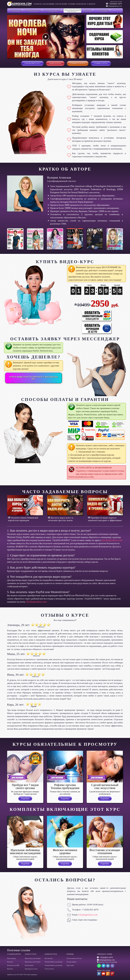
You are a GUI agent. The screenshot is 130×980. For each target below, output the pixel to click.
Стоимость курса (78, 63)
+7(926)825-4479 (115, 4)
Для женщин (48, 4)
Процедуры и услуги (31, 969)
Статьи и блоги (49, 969)
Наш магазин (49, 958)
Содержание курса (32, 63)
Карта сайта (70, 965)
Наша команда (11, 958)
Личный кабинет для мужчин (54, 965)
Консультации (29, 965)
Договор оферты (71, 962)
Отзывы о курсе (101, 63)
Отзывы (72, 4)
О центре (91, 4)
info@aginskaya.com (112, 540)
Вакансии (10, 969)
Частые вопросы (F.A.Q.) (74, 958)
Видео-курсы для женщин (33, 958)
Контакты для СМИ (13, 965)
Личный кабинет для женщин (54, 962)
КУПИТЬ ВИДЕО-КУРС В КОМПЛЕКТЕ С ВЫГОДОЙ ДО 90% (33, 378)
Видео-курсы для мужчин (33, 962)
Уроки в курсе (55, 63)
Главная (37, 4)
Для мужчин (61, 4)
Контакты (81, 4)
